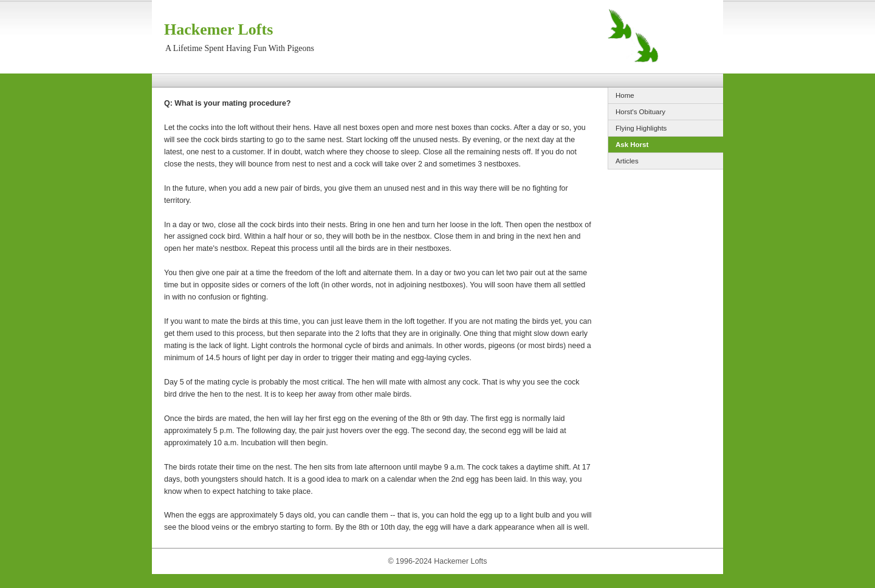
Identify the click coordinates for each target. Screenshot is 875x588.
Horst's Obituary (640, 112)
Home (625, 95)
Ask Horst (632, 145)
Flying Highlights (641, 128)
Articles (627, 161)
